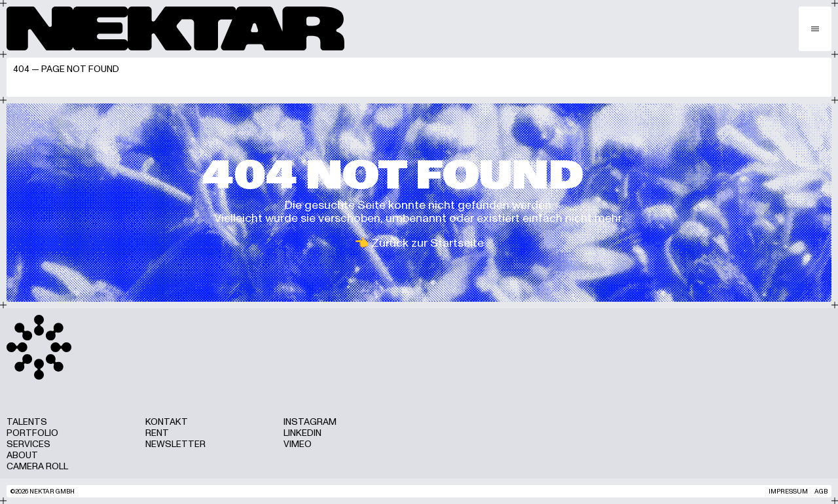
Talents (27, 422)
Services (28, 444)
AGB (821, 491)
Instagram (310, 422)
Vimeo (298, 444)
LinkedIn (302, 433)
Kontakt (167, 422)
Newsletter (175, 444)
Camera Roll (37, 466)
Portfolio (32, 433)
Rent (157, 433)
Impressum (788, 491)
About (22, 455)
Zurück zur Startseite (428, 243)
